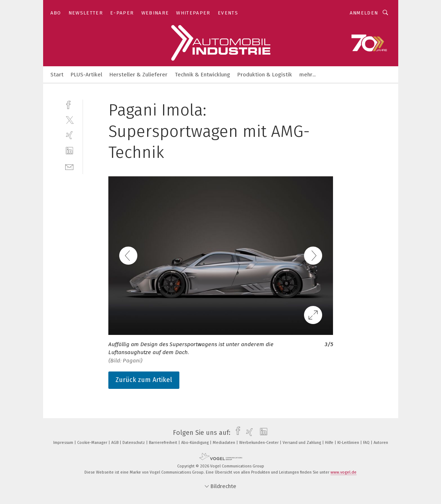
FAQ (367, 443)
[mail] (69, 166)
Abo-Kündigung (195, 443)
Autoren (381, 443)
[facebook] (69, 104)
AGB (115, 443)
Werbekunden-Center (259, 443)
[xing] (69, 135)
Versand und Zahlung (302, 443)
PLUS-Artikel (86, 75)
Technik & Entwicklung (202, 75)
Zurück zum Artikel (144, 380)
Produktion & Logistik (265, 75)
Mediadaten (224, 443)
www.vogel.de (344, 472)
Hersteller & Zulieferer (138, 75)
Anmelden (364, 13)
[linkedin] (69, 151)
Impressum (64, 443)
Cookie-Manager (93, 443)
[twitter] (69, 120)
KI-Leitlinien (349, 443)
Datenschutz (134, 443)
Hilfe (330, 443)
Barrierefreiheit (164, 443)
